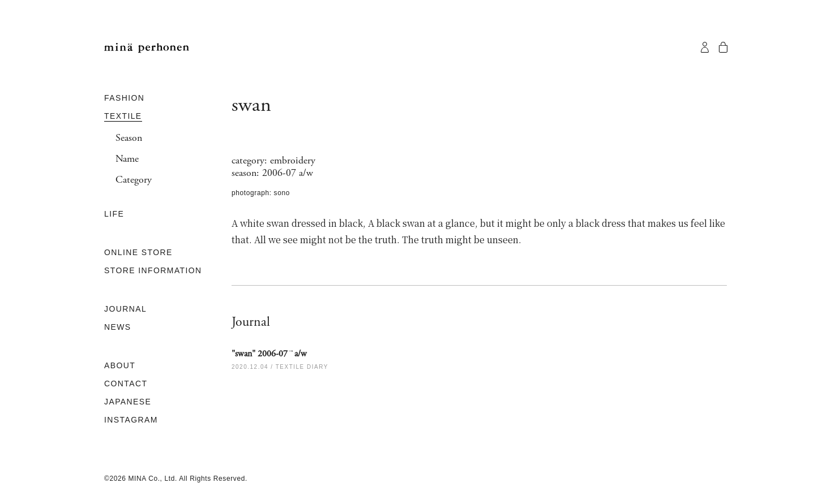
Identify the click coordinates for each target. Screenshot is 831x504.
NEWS (118, 327)
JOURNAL (125, 309)
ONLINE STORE (138, 252)
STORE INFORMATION (153, 270)
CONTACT (126, 384)
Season (129, 138)
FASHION (124, 98)
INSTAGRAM (131, 420)
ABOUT (120, 365)
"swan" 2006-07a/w (269, 354)
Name (127, 159)
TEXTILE (123, 116)
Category (134, 180)
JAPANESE (128, 402)
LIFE (114, 214)
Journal (251, 322)
